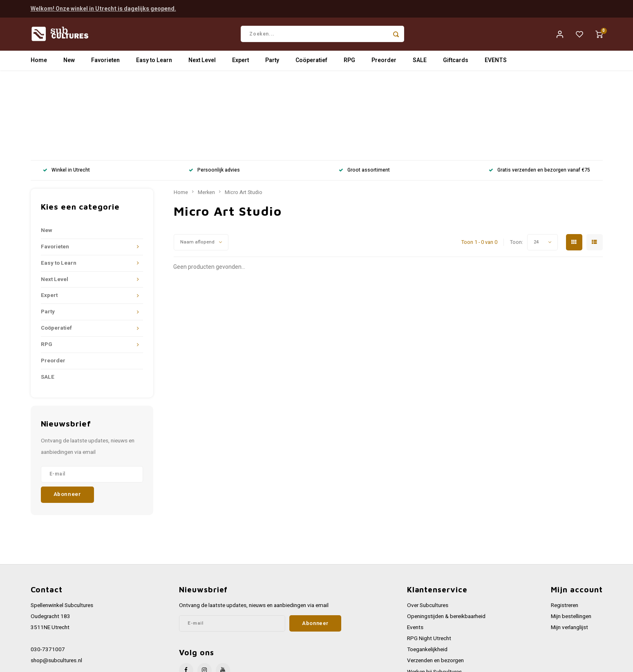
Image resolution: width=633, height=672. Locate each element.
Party (272, 63)
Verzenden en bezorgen (435, 582)
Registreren (565, 526)
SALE (420, 63)
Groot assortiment (364, 91)
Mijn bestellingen (571, 537)
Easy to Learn (154, 63)
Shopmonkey (195, 662)
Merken (206, 113)
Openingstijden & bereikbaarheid (446, 537)
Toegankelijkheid (427, 571)
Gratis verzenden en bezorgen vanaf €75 (539, 91)
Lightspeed (141, 662)
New (69, 63)
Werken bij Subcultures (434, 593)
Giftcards (456, 63)
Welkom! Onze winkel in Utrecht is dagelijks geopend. (103, 8)
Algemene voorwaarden (436, 604)
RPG (349, 63)
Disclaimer (420, 626)
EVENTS (496, 63)
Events (415, 548)
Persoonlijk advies (214, 91)
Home (39, 63)
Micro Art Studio (244, 113)
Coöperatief (311, 63)
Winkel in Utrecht (66, 91)
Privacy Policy (424, 615)
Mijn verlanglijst (569, 548)
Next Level (202, 63)
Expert (240, 63)
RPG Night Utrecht (429, 560)
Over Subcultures (428, 526)
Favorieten (105, 63)
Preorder (384, 63)
